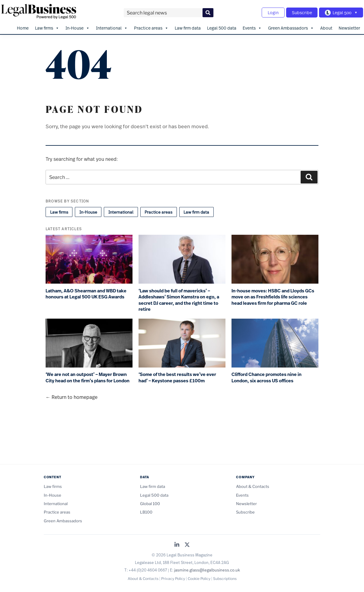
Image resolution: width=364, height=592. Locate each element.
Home (23, 27)
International (112, 27)
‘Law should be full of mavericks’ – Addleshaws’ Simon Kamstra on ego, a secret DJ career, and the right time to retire (179, 300)
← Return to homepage (72, 397)
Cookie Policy (199, 578)
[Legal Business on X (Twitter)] (187, 544)
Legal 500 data (222, 27)
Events (252, 27)
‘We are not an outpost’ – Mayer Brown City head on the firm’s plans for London (88, 377)
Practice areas (151, 27)
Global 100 (150, 503)
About (326, 27)
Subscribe (301, 12)
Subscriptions (225, 578)
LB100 (146, 512)
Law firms (47, 27)
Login (271, 12)
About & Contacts (253, 486)
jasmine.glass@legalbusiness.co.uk (207, 569)
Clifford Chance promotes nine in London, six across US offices (267, 377)
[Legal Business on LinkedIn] (177, 544)
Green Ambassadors (291, 27)
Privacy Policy (173, 578)
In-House (78, 27)
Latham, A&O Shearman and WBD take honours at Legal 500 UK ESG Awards (86, 293)
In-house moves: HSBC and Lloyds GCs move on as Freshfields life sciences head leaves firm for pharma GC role (273, 296)
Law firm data (188, 27)
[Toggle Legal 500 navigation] (341, 12)
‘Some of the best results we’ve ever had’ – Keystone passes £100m (177, 377)
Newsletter (349, 27)
